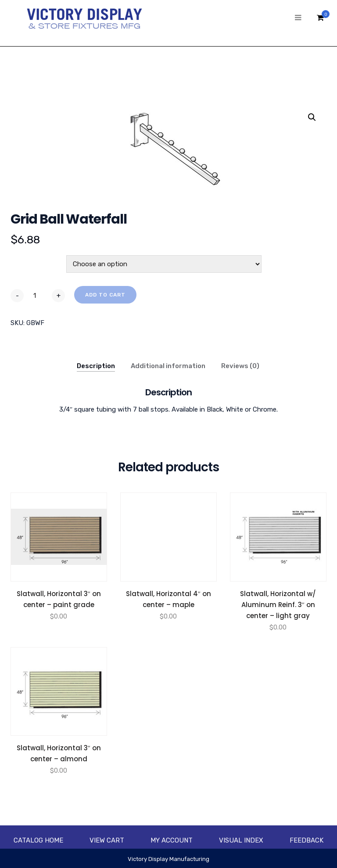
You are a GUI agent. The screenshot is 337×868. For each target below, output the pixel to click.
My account (172, 840)
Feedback (307, 840)
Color (21, 260)
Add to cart (105, 295)
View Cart (107, 840)
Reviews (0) (240, 366)
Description (96, 366)
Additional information (168, 366)
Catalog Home (38, 840)
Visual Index (241, 840)
